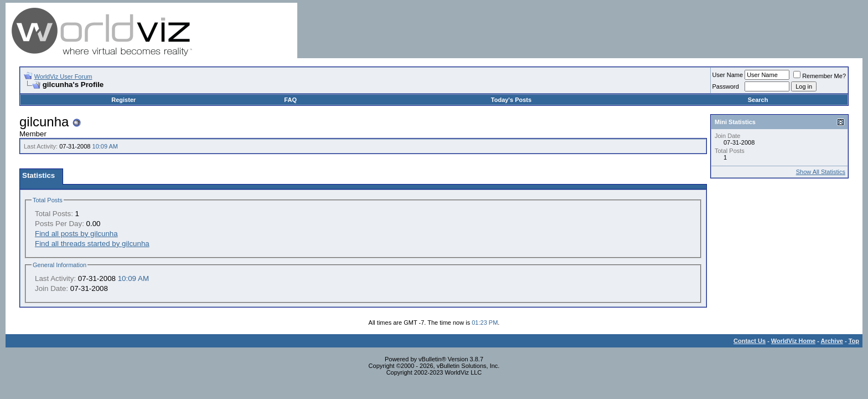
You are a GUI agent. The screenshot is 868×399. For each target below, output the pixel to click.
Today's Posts (511, 100)
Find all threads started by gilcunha (92, 244)
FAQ (290, 100)
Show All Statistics (821, 172)
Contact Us (750, 341)
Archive (832, 341)
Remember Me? (820, 76)
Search (758, 100)
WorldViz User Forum (63, 76)
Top (854, 341)
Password (726, 86)
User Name (728, 75)
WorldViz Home (793, 341)
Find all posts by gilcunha (76, 234)
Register (123, 100)
